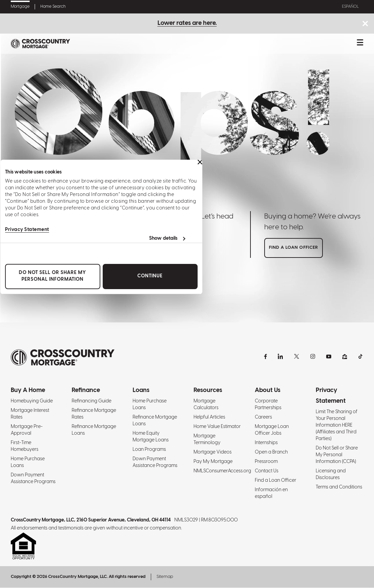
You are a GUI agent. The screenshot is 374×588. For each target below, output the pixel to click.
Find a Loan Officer (276, 481)
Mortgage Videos (213, 453)
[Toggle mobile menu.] (360, 44)
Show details (163, 239)
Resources (208, 391)
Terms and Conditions (339, 488)
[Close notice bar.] (365, 24)
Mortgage (20, 7)
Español (349, 7)
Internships (266, 443)
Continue (150, 276)
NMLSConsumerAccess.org (222, 472)
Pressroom (266, 462)
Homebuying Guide (32, 402)
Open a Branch (271, 453)
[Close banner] (200, 162)
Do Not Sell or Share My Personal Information (52, 276)
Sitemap (165, 577)
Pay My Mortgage (213, 462)
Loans (141, 391)
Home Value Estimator (217, 427)
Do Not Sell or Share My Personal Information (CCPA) (337, 455)
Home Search (53, 7)
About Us (268, 391)
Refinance (86, 391)
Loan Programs (149, 450)
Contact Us (267, 472)
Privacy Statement (27, 230)
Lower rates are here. (187, 23)
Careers (263, 418)
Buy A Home (28, 391)
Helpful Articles (209, 418)
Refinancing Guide (92, 402)
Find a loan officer (294, 248)
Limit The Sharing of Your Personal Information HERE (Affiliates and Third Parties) (337, 426)
